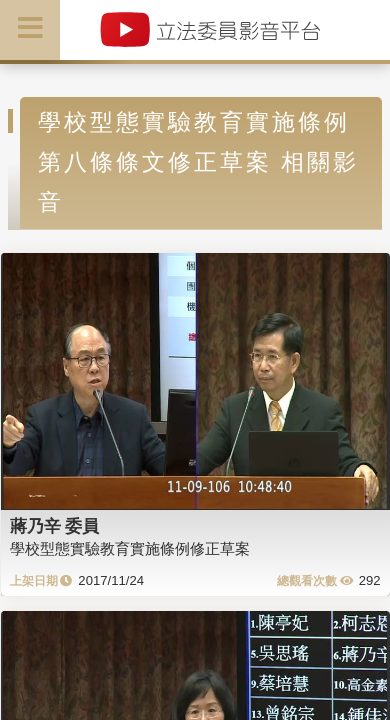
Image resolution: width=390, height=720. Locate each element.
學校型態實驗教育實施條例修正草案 (130, 548)
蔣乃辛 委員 (55, 526)
